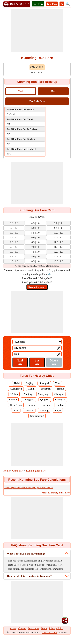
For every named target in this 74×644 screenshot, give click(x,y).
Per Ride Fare (37, 101)
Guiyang (46, 405)
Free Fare (38, 4)
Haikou (60, 405)
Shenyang (43, 394)
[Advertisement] (37, 30)
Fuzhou (32, 405)
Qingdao (45, 400)
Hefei (17, 383)
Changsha (60, 400)
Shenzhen (46, 389)
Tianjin (60, 389)
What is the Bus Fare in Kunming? (26, 554)
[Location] (37, 342)
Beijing (29, 383)
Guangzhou (16, 389)
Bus (53, 91)
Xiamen (13, 400)
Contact (22, 628)
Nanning (44, 410)
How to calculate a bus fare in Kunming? (29, 576)
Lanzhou (29, 410)
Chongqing (29, 400)
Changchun (16, 405)
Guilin (31, 389)
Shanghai (44, 383)
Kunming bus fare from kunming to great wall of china (29, 487)
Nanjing (28, 394)
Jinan (16, 410)
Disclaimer (34, 628)
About (13, 628)
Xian (58, 383)
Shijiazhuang (37, 416)
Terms (44, 628)
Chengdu (59, 394)
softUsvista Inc (50, 632)
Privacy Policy (57, 628)
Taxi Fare (52, 4)
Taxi (21, 91)
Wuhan (14, 394)
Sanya (58, 410)
